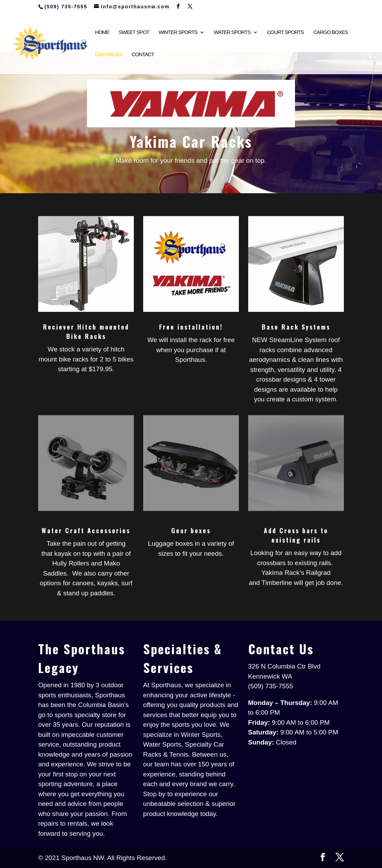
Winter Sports (178, 32)
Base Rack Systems (296, 327)
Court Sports (285, 32)
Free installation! (191, 327)
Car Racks (109, 55)
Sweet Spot (134, 32)
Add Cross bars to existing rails (296, 535)
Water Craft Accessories (86, 530)
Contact (143, 55)
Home (102, 32)
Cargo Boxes (331, 32)
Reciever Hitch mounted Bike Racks (86, 331)
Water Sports (232, 32)
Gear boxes (191, 530)
